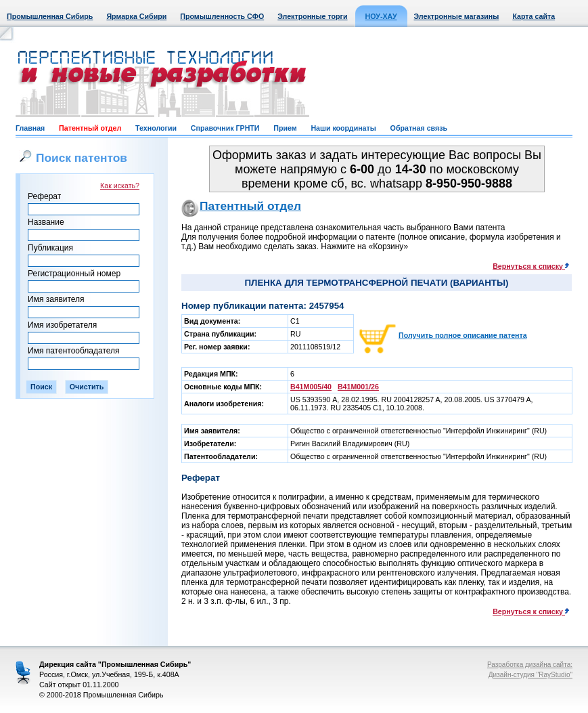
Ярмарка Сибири (136, 16)
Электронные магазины (457, 16)
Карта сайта (534, 16)
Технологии (156, 128)
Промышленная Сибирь (50, 16)
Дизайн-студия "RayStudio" (530, 675)
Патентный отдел (90, 128)
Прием (285, 128)
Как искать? (120, 186)
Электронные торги (312, 16)
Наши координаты (343, 128)
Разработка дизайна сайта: (530, 665)
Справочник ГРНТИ (225, 128)
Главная (30, 128)
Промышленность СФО (222, 16)
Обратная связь (419, 128)
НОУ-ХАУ (381, 16)
